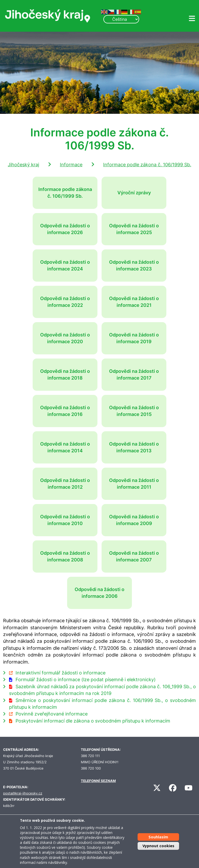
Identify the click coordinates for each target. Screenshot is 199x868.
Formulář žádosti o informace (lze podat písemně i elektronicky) (86, 680)
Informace (71, 165)
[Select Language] (121, 19)
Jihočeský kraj (23, 165)
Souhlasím (158, 837)
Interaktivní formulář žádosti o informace (61, 673)
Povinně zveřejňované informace (52, 714)
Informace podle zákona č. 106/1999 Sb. (147, 165)
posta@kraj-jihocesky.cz (23, 793)
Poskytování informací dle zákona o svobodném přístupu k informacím (93, 721)
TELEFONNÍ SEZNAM (98, 781)
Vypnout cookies (158, 846)
